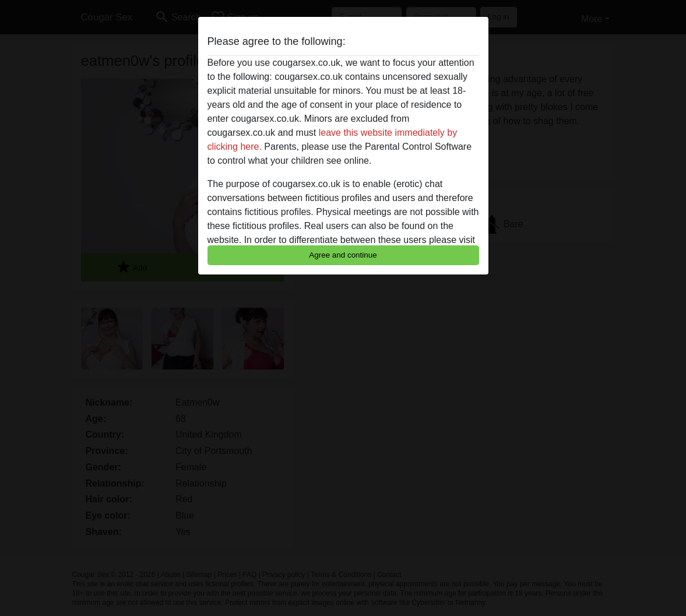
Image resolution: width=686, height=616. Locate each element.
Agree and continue (343, 255)
